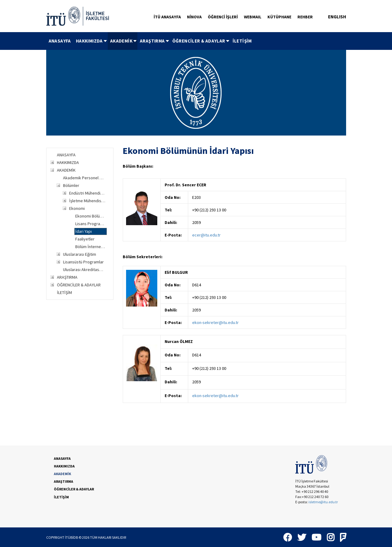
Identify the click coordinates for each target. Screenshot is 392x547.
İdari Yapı (84, 231)
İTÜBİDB (71, 537)
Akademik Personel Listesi (84, 178)
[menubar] (150, 41)
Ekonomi (77, 208)
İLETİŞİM (242, 41)
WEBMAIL (253, 17)
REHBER (305, 17)
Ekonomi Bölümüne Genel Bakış (91, 216)
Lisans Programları (91, 224)
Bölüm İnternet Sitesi (91, 247)
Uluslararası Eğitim (80, 254)
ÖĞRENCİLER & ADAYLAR (201, 41)
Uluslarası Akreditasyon (84, 270)
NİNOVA (194, 17)
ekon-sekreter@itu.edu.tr (215, 322)
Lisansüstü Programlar (83, 262)
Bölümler (71, 185)
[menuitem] (60, 41)
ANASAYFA (60, 41)
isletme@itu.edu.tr (323, 502)
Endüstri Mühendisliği (88, 193)
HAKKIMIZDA (92, 41)
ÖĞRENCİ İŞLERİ (223, 17)
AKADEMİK (124, 41)
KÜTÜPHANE (279, 17)
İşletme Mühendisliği (88, 201)
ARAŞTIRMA (155, 41)
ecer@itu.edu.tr (206, 235)
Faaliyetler (85, 239)
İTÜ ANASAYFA (167, 17)
